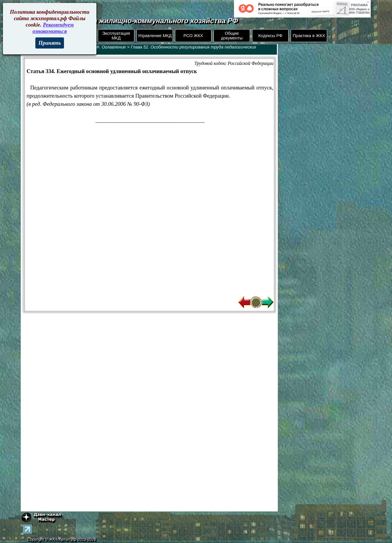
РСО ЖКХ (193, 36)
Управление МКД (155, 36)
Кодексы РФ (270, 36)
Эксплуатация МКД (116, 36)
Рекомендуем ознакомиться (53, 28)
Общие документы (232, 36)
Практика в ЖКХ (309, 36)
